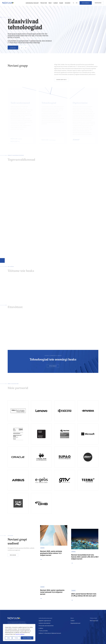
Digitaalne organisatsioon (45, 621)
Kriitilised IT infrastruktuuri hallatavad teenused (50, 633)
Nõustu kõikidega (27, 638)
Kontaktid (68, 3)
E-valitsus (41, 628)
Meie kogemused (94, 621)
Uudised (56, 3)
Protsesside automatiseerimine (46, 626)
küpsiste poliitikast (20, 634)
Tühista (16, 638)
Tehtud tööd (44, 3)
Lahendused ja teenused (32, 3)
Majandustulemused (75, 623)
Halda (8, 638)
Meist (50, 3)
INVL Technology (23, 624)
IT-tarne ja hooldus (43, 631)
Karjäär (61, 3)
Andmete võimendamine (44, 623)
